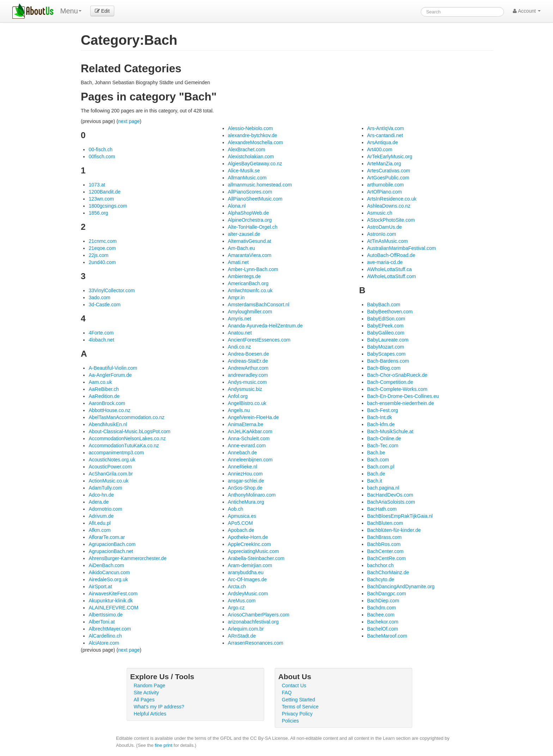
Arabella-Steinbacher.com (256, 558)
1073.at (97, 185)
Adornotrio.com (105, 509)
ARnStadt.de (242, 636)
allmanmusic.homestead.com (260, 185)
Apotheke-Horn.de (248, 537)
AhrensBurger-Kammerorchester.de (127, 558)
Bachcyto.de (381, 579)
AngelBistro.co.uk (247, 403)
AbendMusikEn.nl (108, 424)
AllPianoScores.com (250, 192)
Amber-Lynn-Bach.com (253, 269)
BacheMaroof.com (387, 636)
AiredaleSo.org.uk (108, 579)
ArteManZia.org (384, 164)
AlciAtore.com (104, 643)
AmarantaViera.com (250, 255)
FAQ (287, 693)
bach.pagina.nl (383, 488)
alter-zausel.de (244, 234)
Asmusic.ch (380, 213)
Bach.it (375, 481)
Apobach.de (241, 530)
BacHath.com (382, 509)
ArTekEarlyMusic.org (390, 156)
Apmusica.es (242, 516)
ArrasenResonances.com (256, 643)
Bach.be (376, 453)
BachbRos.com (384, 544)
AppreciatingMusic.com (253, 551)
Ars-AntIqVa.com (386, 128)
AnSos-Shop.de (245, 488)
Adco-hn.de (101, 495)
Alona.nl (237, 206)
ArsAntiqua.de (383, 142)
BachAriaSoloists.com (391, 502)
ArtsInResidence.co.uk (392, 199)
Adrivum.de (101, 516)
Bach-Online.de (384, 438)
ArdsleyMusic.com (248, 594)
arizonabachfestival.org (253, 622)
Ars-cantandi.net (385, 135)
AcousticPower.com (110, 467)
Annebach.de (242, 453)
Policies (290, 721)
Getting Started (298, 700)
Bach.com (378, 460)
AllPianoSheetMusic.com (255, 199)
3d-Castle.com (104, 305)
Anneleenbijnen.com (250, 460)
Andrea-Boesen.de (248, 354)
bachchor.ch (381, 565)
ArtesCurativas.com (389, 171)
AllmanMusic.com (247, 178)
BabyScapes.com (386, 354)
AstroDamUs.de (385, 227)
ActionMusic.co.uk (108, 481)
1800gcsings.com (108, 206)
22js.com (98, 255)
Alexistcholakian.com (251, 156)
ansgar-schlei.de (246, 481)
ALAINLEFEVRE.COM (113, 608)
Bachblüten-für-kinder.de (394, 530)
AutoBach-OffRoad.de (391, 255)
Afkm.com (99, 530)
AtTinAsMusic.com (387, 241)
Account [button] (527, 11)
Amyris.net (239, 319)
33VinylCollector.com (111, 290)
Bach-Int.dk (380, 417)
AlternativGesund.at (250, 241)
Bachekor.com (383, 622)
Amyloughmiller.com (250, 312)
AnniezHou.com (245, 474)
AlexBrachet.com (247, 149)
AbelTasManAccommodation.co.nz (126, 417)
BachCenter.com (385, 551)
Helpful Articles (150, 714)
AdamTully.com (105, 488)
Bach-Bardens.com (388, 361)
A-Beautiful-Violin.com (113, 368)
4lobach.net (101, 340)
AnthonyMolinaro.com (252, 495)
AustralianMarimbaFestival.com (402, 248)
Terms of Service (300, 707)
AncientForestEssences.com (259, 340)
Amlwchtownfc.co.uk (250, 290)
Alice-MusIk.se (244, 171)
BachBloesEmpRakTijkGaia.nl (400, 516)
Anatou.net (240, 333)
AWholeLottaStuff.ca (390, 269)
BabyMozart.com (386, 347)
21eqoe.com (102, 248)
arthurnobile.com (385, 185)
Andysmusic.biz (245, 389)
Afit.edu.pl (99, 523)
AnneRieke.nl (242, 467)
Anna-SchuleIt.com (249, 438)
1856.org (98, 213)
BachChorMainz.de (388, 572)
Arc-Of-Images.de (247, 579)
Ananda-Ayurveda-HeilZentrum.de (265, 326)
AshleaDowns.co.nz (389, 206)
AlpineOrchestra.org (250, 220)
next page (129, 121)
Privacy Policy (297, 714)
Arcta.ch (237, 586)
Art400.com (380, 149)
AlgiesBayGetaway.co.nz (255, 164)
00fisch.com (102, 156)
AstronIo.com (382, 234)
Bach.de (376, 474)
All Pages (144, 700)
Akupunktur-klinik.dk (111, 601)
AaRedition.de (104, 396)
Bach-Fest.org (383, 410)
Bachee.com (381, 615)
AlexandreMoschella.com (255, 142)
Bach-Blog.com (384, 368)
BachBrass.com (384, 537)
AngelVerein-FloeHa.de (253, 417)
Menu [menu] (71, 11)
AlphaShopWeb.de (248, 213)
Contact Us (294, 686)
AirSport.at (100, 586)
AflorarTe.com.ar (107, 537)
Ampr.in (236, 297)
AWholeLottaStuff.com (392, 276)
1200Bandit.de (104, 192)
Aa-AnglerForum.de (110, 375)
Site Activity (146, 693)
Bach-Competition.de (390, 382)
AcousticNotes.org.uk (112, 460)
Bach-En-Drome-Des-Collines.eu (403, 396)
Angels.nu (239, 410)
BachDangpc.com (387, 594)
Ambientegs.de (244, 276)
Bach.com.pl (381, 467)
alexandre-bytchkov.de (253, 135)
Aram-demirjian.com (250, 565)
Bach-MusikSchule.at (390, 431)
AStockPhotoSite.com (391, 220)
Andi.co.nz (239, 347)
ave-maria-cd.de (385, 262)
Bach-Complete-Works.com (397, 389)
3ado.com (99, 297)
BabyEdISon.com (386, 319)
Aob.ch (236, 509)
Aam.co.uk (100, 382)
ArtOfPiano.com (385, 192)
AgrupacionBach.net (111, 551)
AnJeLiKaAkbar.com (250, 431)
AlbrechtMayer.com (110, 629)
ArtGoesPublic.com (388, 178)
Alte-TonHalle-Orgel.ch (253, 227)
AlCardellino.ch (105, 636)
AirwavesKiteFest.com (113, 594)
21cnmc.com (102, 241)
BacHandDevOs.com (390, 495)
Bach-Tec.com (383, 445)
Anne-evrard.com (247, 445)
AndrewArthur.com (248, 368)
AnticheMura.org (246, 502)
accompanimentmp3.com (116, 453)
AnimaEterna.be (245, 424)
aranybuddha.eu (246, 572)
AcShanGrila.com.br (111, 474)
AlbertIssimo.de (105, 615)
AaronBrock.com (107, 403)
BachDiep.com (383, 601)
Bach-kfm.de (381, 424)
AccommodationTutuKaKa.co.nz (124, 445)
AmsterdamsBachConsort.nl (259, 305)
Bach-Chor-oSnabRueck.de (397, 375)
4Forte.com (101, 333)
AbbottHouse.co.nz (109, 410)
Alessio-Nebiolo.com (250, 128)
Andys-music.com (247, 382)
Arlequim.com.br (246, 629)
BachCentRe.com (387, 558)
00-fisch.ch (101, 149)
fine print (164, 745)
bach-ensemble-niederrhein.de (401, 403)
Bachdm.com (382, 608)
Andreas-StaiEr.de (248, 361)
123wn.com (101, 199)
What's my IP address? (159, 707)
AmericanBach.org (248, 283)
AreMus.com (242, 601)
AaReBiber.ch (104, 389)
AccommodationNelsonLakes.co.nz (127, 438)
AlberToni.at (102, 622)
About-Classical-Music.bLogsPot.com (129, 431)
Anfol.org (238, 396)
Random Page (150, 686)
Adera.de (99, 502)
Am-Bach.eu (241, 248)
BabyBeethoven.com (390, 312)
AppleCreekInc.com (249, 544)
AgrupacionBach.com (112, 544)
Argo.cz (236, 608)
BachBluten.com (385, 523)
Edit (102, 11)
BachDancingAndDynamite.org (401, 586)
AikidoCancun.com (109, 572)
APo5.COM (240, 523)
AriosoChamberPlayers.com (259, 615)
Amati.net (238, 262)
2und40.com (102, 262)
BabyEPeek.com (385, 326)
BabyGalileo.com (386, 333)
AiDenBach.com (106, 565)
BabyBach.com (384, 305)
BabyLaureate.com (388, 340)
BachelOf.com (383, 629)
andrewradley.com (248, 375)
